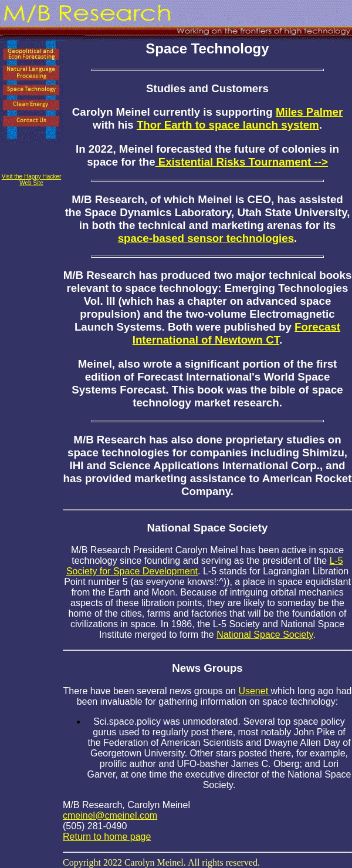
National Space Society (265, 635)
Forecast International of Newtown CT (236, 333)
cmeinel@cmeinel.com (110, 815)
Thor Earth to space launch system (228, 125)
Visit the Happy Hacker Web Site (32, 180)
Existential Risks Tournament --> (242, 162)
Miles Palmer (309, 112)
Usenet (254, 691)
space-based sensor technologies (206, 238)
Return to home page (107, 837)
